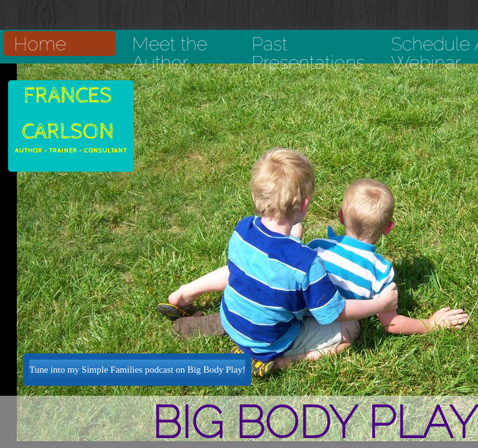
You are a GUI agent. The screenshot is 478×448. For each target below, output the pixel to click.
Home (40, 44)
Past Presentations (308, 53)
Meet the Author (170, 53)
